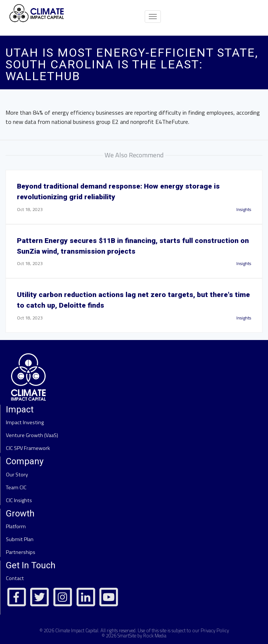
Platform (16, 526)
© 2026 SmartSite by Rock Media (134, 636)
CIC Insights (19, 500)
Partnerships (21, 552)
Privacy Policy (215, 630)
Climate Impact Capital (77, 630)
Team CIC (16, 487)
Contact (15, 578)
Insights (244, 209)
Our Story (17, 475)
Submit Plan (20, 539)
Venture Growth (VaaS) (32, 435)
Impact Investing (25, 422)
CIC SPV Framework (28, 448)
